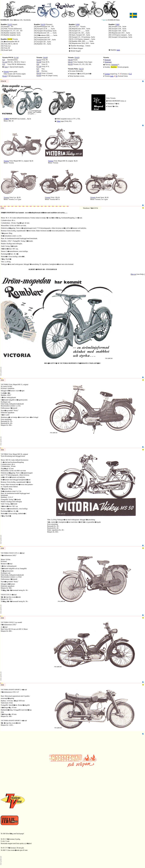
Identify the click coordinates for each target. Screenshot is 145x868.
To (116, 76)
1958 (78, 24)
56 (38, 64)
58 (38, 71)
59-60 (39, 76)
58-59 (39, 73)
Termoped (114, 65)
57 (38, 69)
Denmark (108, 60)
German (107, 74)
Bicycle (134, 274)
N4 (1, 84)
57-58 (39, 67)
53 (4, 64)
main (118, 50)
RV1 (2, 53)
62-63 (70, 64)
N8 (1, 168)
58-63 (77, 57)
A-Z (130, 74)
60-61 (70, 62)
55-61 (5, 76)
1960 (117, 24)
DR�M (6, 119)
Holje (142, 274)
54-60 (45, 57)
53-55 (10, 24)
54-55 (81, 69)
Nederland (108, 62)
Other (59, 121)
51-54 (16, 57)
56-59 (43, 24)
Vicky (6, 67)
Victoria (6, 72)
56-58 (39, 62)
